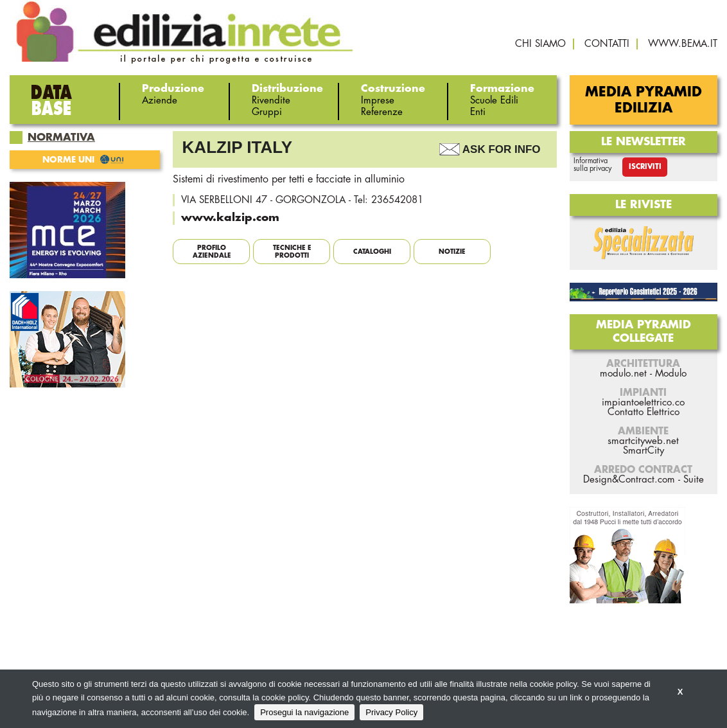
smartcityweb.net (643, 441)
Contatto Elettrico (644, 412)
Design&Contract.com (629, 480)
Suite (694, 480)
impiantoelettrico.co (643, 403)
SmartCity (644, 451)
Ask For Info (502, 149)
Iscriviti (645, 167)
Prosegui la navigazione (304, 712)
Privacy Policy (391, 712)
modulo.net (623, 374)
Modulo (671, 374)
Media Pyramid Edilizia (644, 100)
